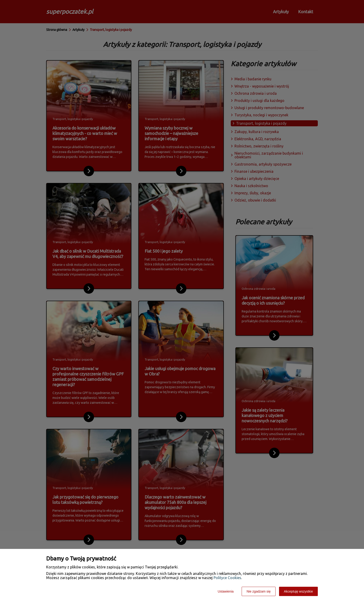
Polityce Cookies (227, 578)
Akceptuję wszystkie (298, 591)
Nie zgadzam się (259, 591)
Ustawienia (226, 591)
